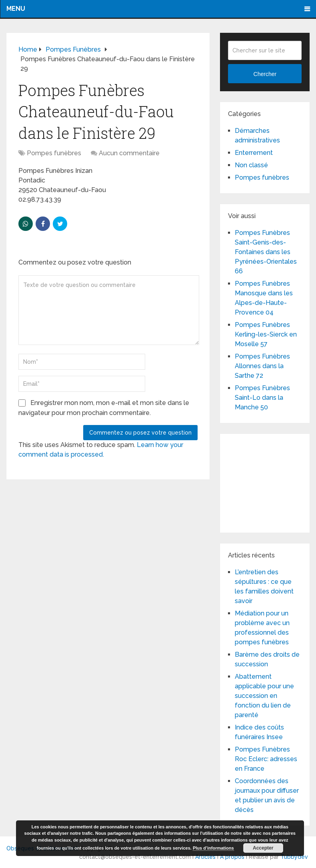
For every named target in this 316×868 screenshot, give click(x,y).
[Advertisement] (272, 482)
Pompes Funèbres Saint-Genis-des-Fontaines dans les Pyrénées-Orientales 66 (266, 252)
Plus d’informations (213, 848)
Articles (205, 857)
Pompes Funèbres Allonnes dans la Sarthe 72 (262, 366)
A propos (232, 857)
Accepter (263, 848)
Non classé (251, 165)
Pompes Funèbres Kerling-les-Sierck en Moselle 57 (266, 334)
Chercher (265, 74)
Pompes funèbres (54, 153)
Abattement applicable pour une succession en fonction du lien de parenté (264, 696)
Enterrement (254, 153)
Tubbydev (294, 857)
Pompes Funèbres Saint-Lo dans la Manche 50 (262, 398)
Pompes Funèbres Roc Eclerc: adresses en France (266, 759)
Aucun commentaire (129, 153)
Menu (16, 9)
